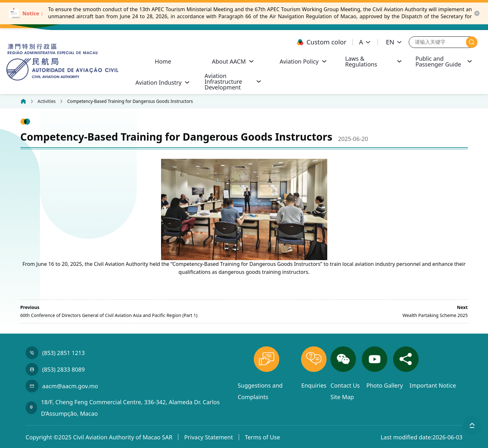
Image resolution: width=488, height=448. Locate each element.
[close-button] (477, 13)
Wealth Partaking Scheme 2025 (435, 315)
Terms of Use (262, 437)
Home (163, 61)
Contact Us (346, 385)
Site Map (342, 397)
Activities (47, 101)
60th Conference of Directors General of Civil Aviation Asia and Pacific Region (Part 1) (109, 315)
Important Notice (433, 385)
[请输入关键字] (438, 42)
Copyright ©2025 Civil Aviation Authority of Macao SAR (99, 437)
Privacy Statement (208, 437)
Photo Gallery (385, 385)
